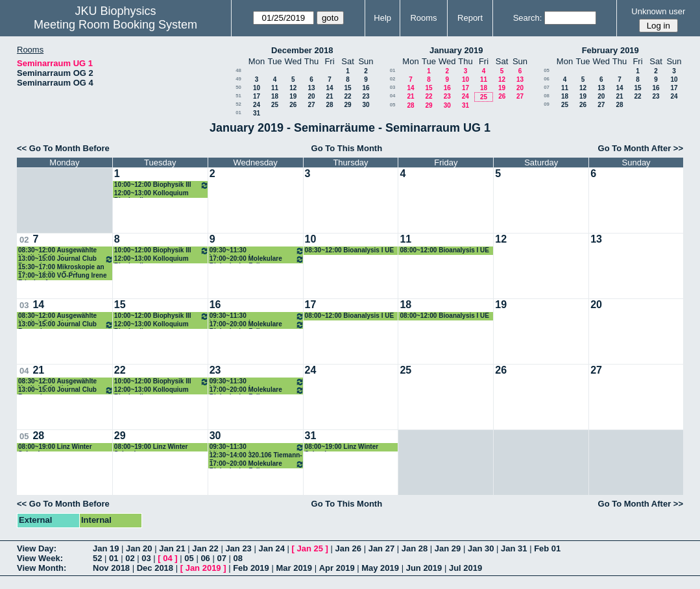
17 (257, 96)
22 (347, 96)
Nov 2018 (111, 568)
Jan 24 (271, 548)
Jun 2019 (424, 568)
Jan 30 (481, 548)
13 (311, 88)
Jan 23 (238, 548)
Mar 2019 (294, 568)
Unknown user (658, 11)
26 (293, 105)
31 (257, 113)
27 (311, 105)
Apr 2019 (337, 568)
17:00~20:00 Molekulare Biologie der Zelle (257, 259)
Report (470, 18)
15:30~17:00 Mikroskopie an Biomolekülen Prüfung (61, 268)
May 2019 (380, 568)
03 (393, 87)
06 (547, 79)
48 (238, 70)
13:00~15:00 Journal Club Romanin (66, 259)
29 (347, 105)
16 (366, 88)
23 (366, 96)
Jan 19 (106, 548)
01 (238, 113)
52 (238, 104)
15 (347, 88)
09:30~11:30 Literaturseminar (257, 251)
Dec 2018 (155, 568)
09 (547, 104)
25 (275, 105)
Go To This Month (347, 148)
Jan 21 (172, 548)
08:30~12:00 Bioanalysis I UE (350, 250)
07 (547, 87)
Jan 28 (415, 548)
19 (293, 96)
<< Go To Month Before (63, 148)
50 (238, 87)
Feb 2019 (251, 568)
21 (329, 96)
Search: (528, 18)
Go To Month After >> (641, 148)
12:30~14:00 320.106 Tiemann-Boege (256, 456)
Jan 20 (139, 548)
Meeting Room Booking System (115, 25)
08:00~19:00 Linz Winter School (55, 447)
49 (238, 79)
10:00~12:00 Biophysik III (162, 185)
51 (238, 96)
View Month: (42, 568)
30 (366, 105)
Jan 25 (310, 548)
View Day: (37, 548)
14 (329, 88)
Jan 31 (514, 548)
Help (382, 18)
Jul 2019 (465, 568)
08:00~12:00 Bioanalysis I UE (444, 250)
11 (275, 88)
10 (257, 88)
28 (329, 105)
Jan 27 (381, 548)
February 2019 (610, 50)
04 (393, 96)
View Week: (40, 558)
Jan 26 (348, 548)
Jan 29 (448, 548)
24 (257, 105)
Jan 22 (205, 548)
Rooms (423, 18)
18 (275, 96)
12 (293, 88)
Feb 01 (547, 548)
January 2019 (456, 50)
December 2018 (302, 50)
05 (393, 105)
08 (547, 96)
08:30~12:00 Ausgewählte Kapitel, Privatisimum (57, 251)
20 (311, 96)
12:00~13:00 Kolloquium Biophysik (151, 194)
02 (393, 79)
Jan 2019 (203, 568)
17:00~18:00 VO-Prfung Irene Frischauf (62, 276)
